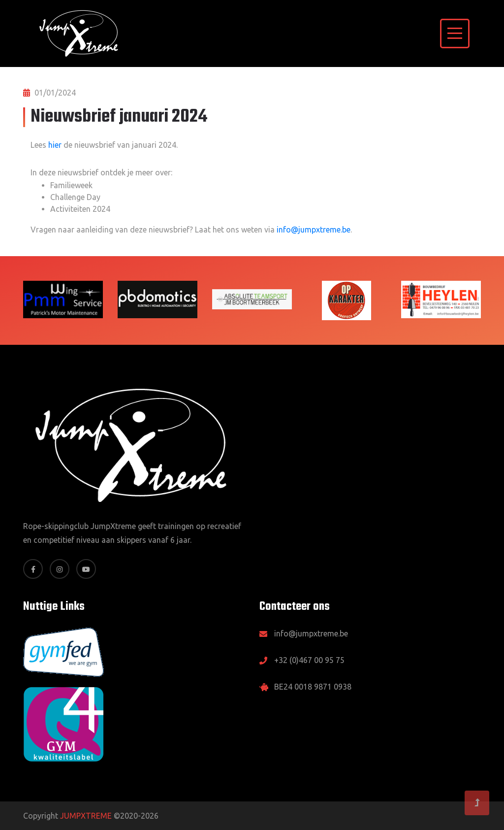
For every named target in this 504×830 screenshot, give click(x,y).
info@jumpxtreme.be (314, 230)
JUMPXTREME (86, 816)
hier (55, 145)
